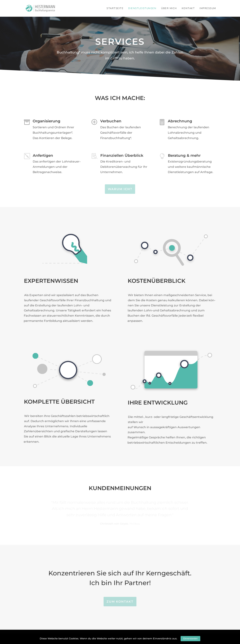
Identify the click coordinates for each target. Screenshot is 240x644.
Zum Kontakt (120, 602)
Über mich (169, 9)
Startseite (115, 9)
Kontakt (188, 9)
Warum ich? (120, 189)
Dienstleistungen (142, 9)
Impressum (208, 9)
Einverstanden (191, 639)
